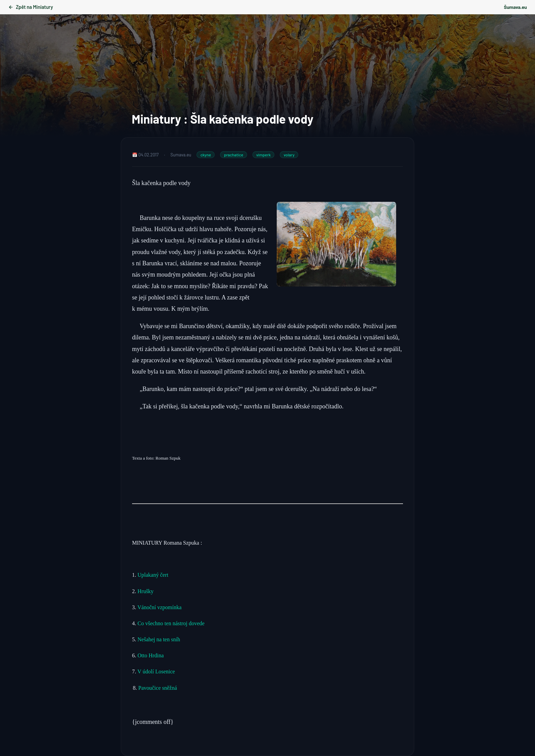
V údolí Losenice (157, 671)
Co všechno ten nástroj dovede (171, 623)
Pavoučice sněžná (157, 688)
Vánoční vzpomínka (160, 607)
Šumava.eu (515, 7)
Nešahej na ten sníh (159, 639)
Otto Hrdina (151, 655)
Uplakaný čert (153, 575)
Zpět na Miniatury (31, 7)
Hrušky (146, 591)
